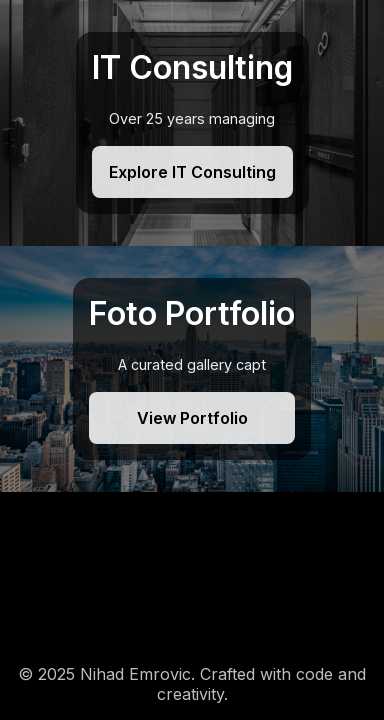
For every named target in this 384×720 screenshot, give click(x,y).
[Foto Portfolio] (192, 369)
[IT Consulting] (192, 123)
